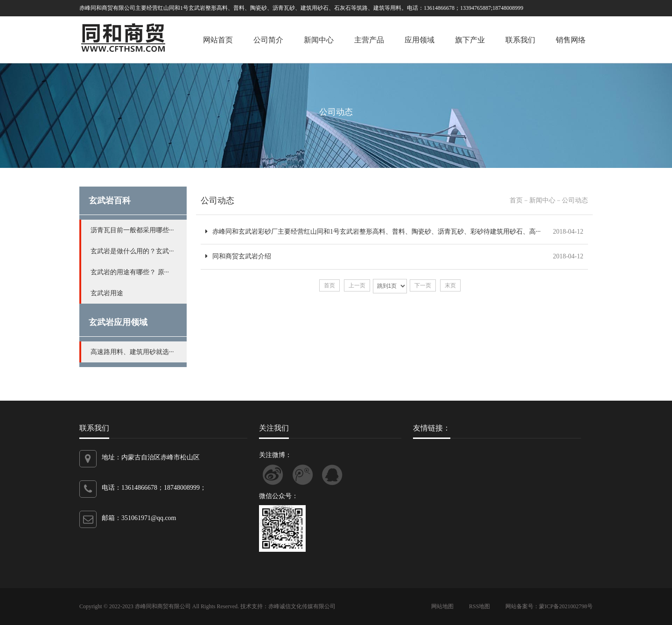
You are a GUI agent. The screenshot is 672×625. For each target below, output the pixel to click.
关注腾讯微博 (303, 475)
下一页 (423, 285)
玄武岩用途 (107, 293)
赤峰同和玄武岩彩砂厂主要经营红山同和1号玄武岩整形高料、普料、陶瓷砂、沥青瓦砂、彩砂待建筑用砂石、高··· (373, 232)
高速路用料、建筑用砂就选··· (132, 352)
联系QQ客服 (332, 475)
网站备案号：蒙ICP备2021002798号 (549, 606)
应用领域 (420, 40)
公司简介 (268, 40)
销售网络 (571, 40)
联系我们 (520, 40)
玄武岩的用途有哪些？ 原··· (130, 272)
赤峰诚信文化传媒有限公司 (302, 606)
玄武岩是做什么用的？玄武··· (132, 251)
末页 (450, 285)
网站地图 (442, 606)
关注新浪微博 (273, 475)
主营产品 (369, 40)
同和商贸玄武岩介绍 (238, 256)
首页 (516, 200)
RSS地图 (479, 606)
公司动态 (217, 201)
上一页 (357, 285)
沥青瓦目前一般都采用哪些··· (132, 230)
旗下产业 (470, 40)
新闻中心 (319, 40)
